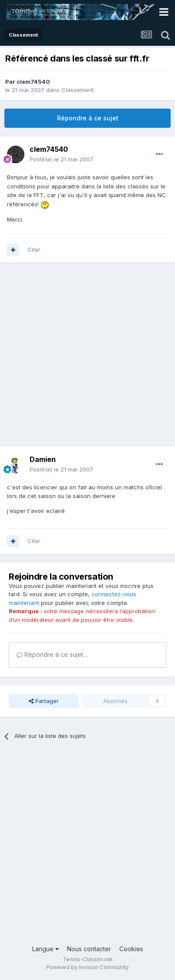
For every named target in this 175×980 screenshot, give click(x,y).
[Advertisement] (87, 359)
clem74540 (33, 82)
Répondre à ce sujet (88, 118)
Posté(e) (61, 159)
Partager (44, 701)
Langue (45, 949)
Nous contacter (89, 949)
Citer (34, 249)
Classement (77, 90)
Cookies (131, 949)
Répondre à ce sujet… (52, 654)
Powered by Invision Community (87, 967)
